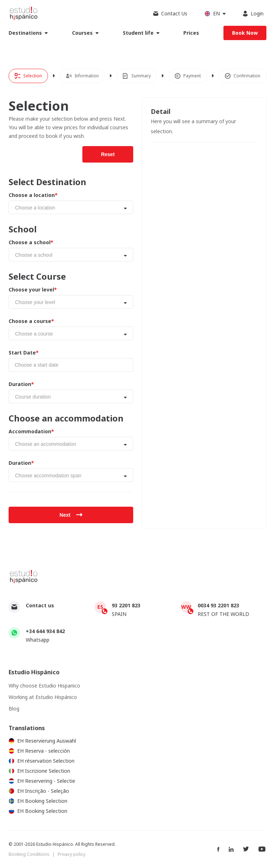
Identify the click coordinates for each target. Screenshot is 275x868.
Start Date (24, 353)
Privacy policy (71, 854)
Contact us (40, 605)
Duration (21, 384)
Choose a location (33, 195)
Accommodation (31, 431)
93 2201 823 (126, 605)
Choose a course (31, 321)
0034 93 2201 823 (218, 605)
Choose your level (33, 290)
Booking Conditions (29, 854)
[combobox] (71, 207)
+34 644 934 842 (45, 631)
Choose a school (31, 242)
